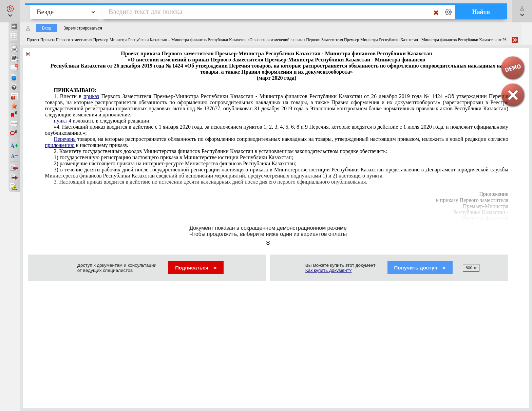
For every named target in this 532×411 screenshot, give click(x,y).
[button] (10, 11)
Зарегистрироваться (83, 28)
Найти (481, 12)
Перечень (64, 139)
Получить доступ (420, 268)
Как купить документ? (329, 270)
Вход (47, 28)
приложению (60, 145)
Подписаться (196, 268)
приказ (91, 96)
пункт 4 (62, 121)
